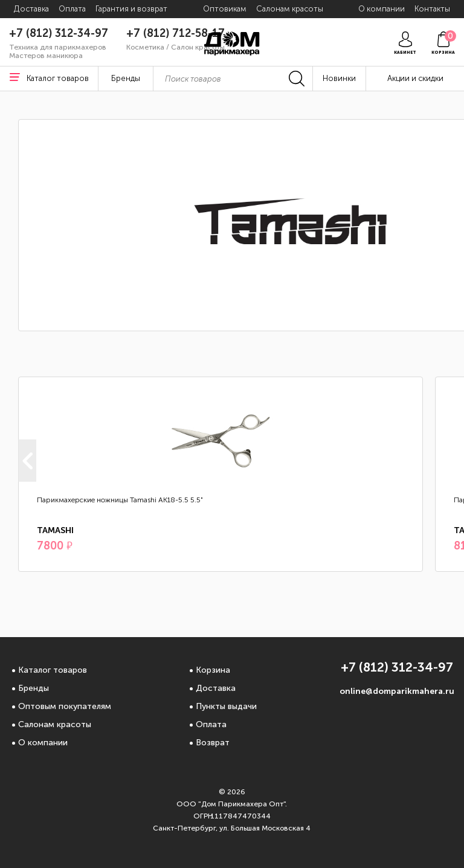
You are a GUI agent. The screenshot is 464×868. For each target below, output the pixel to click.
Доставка (216, 688)
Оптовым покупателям (65, 706)
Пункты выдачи (226, 706)
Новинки (339, 78)
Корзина (213, 670)
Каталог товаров (53, 670)
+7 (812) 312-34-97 (59, 33)
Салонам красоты (55, 724)
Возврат (213, 743)
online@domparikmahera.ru (397, 691)
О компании (43, 743)
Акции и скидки (415, 78)
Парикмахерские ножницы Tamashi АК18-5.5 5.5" (120, 500)
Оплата (211, 724)
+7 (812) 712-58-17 (176, 33)
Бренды (34, 688)
